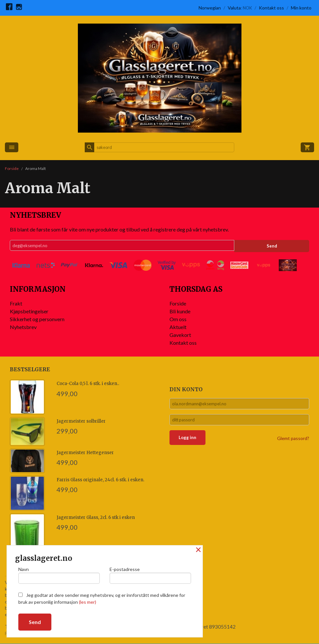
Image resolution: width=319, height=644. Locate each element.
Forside (12, 168)
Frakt (16, 303)
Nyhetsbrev (23, 327)
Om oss (178, 319)
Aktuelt (178, 327)
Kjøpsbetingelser (29, 311)
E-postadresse (150, 574)
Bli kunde (180, 311)
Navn (59, 574)
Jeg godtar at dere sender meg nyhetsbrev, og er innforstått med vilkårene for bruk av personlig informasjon (102, 598)
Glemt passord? (293, 441)
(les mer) (88, 602)
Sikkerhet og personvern (37, 319)
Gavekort (180, 335)
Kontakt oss (183, 343)
